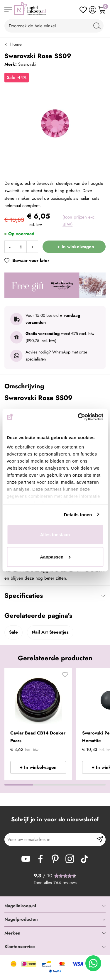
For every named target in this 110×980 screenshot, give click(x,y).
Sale (13, 632)
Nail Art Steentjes (50, 632)
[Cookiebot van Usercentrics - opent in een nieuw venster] (78, 417)
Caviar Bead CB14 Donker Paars (38, 737)
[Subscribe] (100, 839)
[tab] (55, 906)
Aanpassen (55, 557)
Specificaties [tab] (24, 595)
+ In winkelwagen (38, 767)
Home (16, 44)
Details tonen (78, 514)
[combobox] (54, 26)
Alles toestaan (55, 535)
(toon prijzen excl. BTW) (80, 221)
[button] (65, 676)
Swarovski (27, 64)
